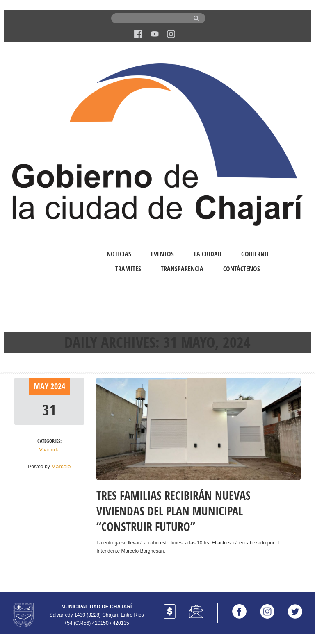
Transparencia (182, 269)
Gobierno (255, 254)
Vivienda (49, 449)
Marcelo (61, 465)
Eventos (162, 254)
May (42, 386)
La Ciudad (208, 254)
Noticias (119, 254)
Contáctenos (242, 269)
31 (49, 409)
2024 (58, 386)
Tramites (128, 269)
